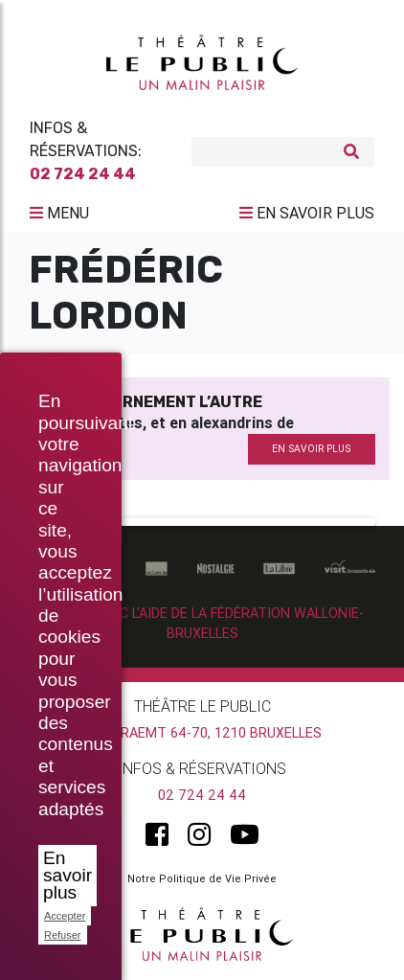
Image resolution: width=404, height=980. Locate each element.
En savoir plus (67, 875)
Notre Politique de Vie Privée (202, 878)
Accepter (65, 916)
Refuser (63, 935)
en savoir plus (311, 449)
